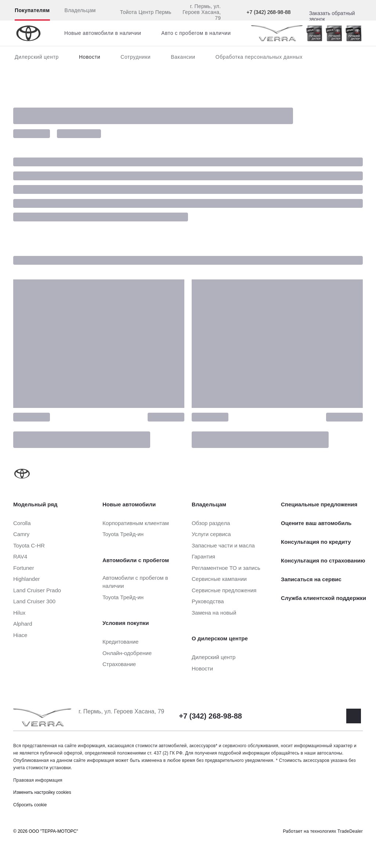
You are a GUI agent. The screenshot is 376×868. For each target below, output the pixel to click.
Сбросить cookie (30, 805)
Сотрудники (135, 57)
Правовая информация (38, 780)
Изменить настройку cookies (42, 792)
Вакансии (183, 57)
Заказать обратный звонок (332, 16)
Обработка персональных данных (259, 57)
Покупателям (32, 10)
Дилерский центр (37, 57)
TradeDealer (350, 831)
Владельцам (80, 10)
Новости (90, 57)
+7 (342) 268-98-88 (268, 12)
